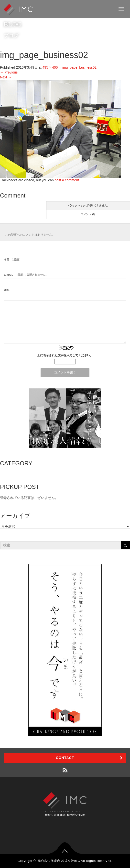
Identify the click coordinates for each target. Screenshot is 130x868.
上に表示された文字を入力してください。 (65, 355)
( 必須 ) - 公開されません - (26, 275)
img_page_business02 (79, 67)
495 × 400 (50, 67)
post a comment (67, 180)
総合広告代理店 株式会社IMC (59, 861)
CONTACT (65, 758)
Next (6, 77)
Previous (9, 72)
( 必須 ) (12, 260)
